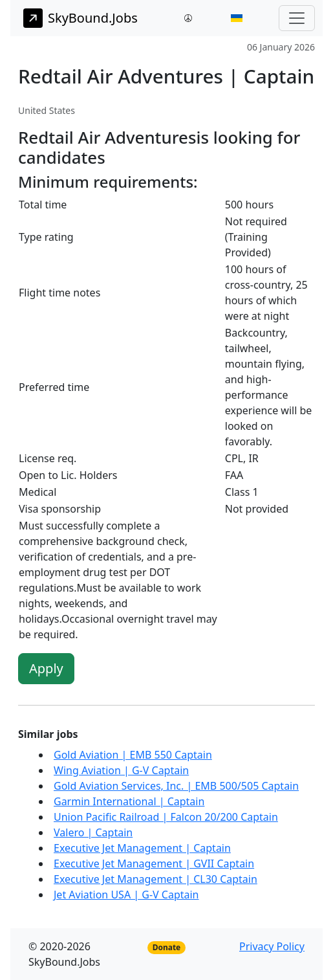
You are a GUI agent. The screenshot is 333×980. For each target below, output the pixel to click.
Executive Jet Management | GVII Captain (154, 863)
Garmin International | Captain (129, 801)
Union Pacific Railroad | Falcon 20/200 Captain (166, 817)
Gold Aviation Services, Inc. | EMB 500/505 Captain (176, 786)
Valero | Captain (93, 832)
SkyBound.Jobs (81, 18)
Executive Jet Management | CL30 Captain (156, 879)
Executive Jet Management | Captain (142, 848)
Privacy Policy (272, 946)
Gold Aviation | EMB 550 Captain (133, 755)
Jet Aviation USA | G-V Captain (126, 895)
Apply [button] (46, 668)
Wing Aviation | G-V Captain (121, 770)
